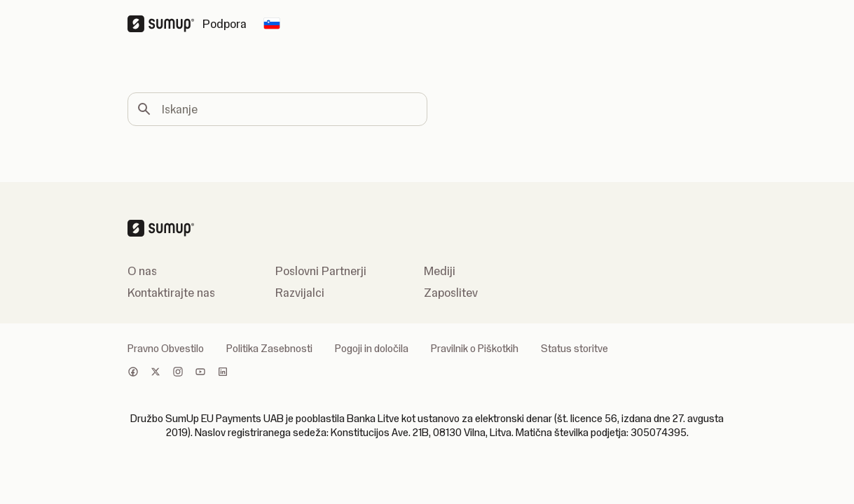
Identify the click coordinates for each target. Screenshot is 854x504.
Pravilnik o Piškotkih (475, 349)
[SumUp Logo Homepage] (165, 24)
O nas (142, 271)
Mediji (440, 271)
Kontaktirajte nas (171, 293)
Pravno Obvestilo (166, 349)
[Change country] (272, 24)
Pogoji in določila (372, 349)
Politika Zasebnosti (269, 349)
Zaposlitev (451, 293)
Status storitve (574, 349)
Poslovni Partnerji (321, 271)
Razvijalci (300, 293)
